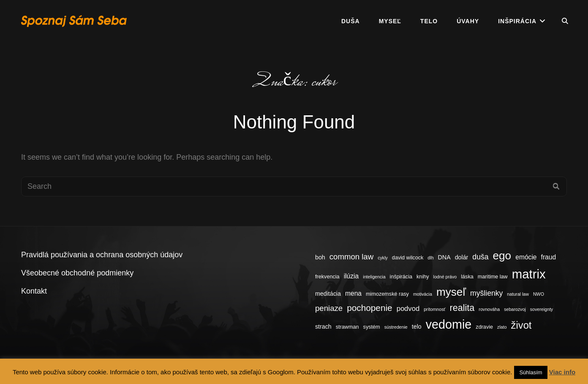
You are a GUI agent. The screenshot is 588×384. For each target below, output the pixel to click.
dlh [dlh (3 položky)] (430, 258)
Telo (429, 21)
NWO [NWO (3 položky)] (539, 294)
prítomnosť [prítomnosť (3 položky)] (434, 309)
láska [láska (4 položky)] (467, 277)
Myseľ (390, 21)
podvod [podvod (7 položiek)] (408, 309)
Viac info (562, 372)
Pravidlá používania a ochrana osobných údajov (102, 255)
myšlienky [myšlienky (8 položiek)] (486, 293)
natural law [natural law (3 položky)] (518, 294)
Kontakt (34, 291)
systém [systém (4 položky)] (372, 327)
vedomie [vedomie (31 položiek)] (449, 324)
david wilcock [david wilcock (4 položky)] (408, 258)
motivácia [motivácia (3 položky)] (423, 294)
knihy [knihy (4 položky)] (423, 277)
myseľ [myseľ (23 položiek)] (451, 292)
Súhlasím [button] (531, 372)
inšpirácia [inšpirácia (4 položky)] (401, 277)
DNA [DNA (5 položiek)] (444, 257)
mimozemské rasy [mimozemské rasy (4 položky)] (387, 294)
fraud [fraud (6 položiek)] (549, 257)
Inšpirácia (517, 21)
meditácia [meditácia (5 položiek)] (328, 294)
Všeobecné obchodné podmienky (77, 273)
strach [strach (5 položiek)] (323, 327)
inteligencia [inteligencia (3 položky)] (374, 277)
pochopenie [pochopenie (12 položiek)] (369, 308)
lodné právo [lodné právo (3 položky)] (445, 277)
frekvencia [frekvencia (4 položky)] (327, 277)
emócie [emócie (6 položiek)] (526, 257)
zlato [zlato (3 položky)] (502, 327)
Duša (351, 21)
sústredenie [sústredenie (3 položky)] (396, 327)
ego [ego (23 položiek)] (502, 256)
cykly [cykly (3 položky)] (383, 258)
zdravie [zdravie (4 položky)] (484, 327)
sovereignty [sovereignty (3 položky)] (542, 309)
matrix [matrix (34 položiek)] (529, 274)
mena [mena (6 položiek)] (353, 293)
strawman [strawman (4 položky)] (347, 327)
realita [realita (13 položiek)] (462, 308)
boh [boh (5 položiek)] (320, 257)
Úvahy (468, 21)
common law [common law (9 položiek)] (351, 257)
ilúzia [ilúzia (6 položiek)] (351, 276)
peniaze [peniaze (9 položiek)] (329, 308)
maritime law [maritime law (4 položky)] (493, 277)
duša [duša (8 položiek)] (480, 257)
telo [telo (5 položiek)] (417, 327)
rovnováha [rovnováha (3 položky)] (489, 309)
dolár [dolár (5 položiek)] (462, 257)
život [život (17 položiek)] (521, 325)
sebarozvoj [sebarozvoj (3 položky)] (515, 309)
